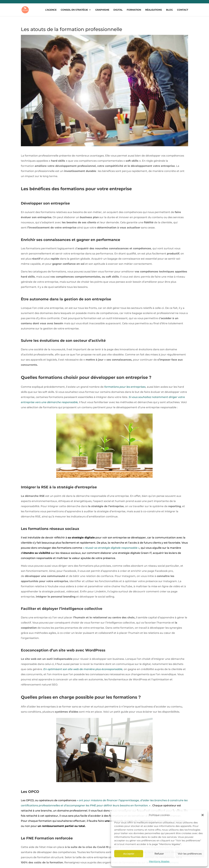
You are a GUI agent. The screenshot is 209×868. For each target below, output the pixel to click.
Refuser (159, 854)
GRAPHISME (102, 10)
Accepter (129, 854)
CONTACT (183, 10)
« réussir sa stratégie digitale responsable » (111, 548)
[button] (203, 815)
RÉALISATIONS (154, 10)
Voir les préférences (190, 854)
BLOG (169, 10)
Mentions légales (159, 861)
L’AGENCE (51, 10)
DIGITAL (118, 10)
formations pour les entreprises (125, 387)
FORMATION (134, 10)
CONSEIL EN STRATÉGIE (74, 10)
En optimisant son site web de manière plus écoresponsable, (83, 669)
